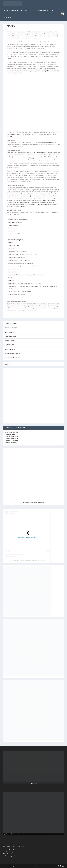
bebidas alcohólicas (47, 200)
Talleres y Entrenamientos (13, 353)
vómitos (52, 71)
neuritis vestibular (13, 225)
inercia (45, 161)
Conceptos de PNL (10, 434)
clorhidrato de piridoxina (36, 306)
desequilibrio (11, 134)
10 (24, 257)
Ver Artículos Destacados (12, 358)
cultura (18, 142)
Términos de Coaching (12, 432)
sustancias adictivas (51, 196)
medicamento (56, 190)
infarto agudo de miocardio (16, 257)
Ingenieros (14, 852)
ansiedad (11, 278)
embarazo (22, 196)
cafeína (9, 308)
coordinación (18, 73)
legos (8, 38)
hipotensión (24, 251)
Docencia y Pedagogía (11, 441)
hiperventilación (13, 272)
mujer (30, 196)
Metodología (30, 10)
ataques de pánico (44, 204)
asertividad (52, 142)
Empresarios (13, 856)
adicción (42, 198)
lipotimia (27, 134)
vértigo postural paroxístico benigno (18, 219)
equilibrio (47, 71)
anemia (27, 260)
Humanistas (15, 854)
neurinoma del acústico (15, 234)
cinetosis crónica (13, 237)
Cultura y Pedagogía (11, 328)
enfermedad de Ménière (15, 222)
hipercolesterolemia (21, 206)
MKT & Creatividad (11, 345)
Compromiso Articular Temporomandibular (20, 291)
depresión (11, 281)
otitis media (11, 231)
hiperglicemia (12, 284)
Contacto (8, 17)
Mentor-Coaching (10, 341)
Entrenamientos (46, 10)
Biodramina (10, 306)
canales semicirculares (40, 153)
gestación (11, 249)
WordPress (34, 866)
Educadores (7, 854)
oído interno (22, 155)
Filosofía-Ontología (11, 336)
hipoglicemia (29, 263)
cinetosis (32, 38)
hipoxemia (34, 254)
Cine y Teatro (13, 850)
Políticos (6, 856)
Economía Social (10, 332)
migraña (11, 243)
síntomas (14, 196)
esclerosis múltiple (13, 246)
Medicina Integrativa (11, 443)
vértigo (24, 38)
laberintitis (11, 228)
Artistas (6, 850)
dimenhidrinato (24, 306)
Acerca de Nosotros (13, 10)
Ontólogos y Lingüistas (12, 439)
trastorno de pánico (14, 269)
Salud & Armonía (10, 349)
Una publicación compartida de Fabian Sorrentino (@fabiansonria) (27, 560)
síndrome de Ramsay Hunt (16, 240)
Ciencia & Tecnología (11, 323)
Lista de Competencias (12, 436)
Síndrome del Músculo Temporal (17, 294)
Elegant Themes (16, 866)
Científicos (6, 852)
